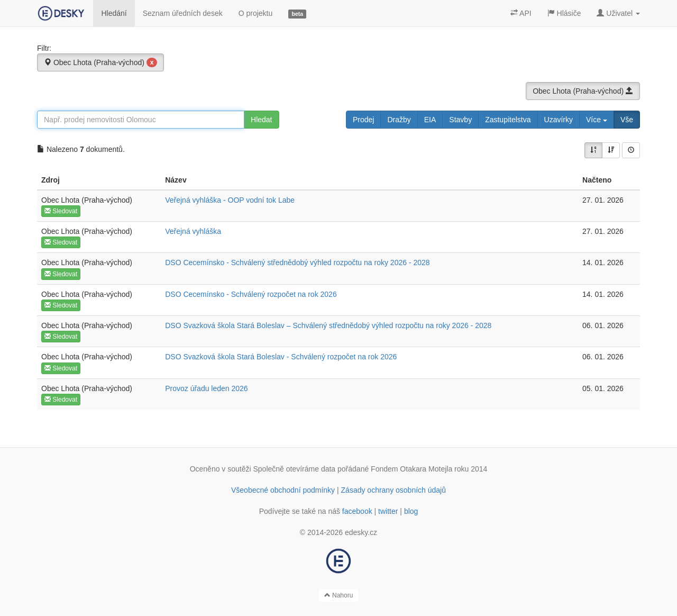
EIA (430, 120)
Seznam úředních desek (183, 13)
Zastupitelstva (508, 120)
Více (597, 120)
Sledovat (61, 211)
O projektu (256, 13)
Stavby (460, 120)
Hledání (114, 13)
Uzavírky (559, 120)
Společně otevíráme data (295, 469)
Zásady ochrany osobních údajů (394, 490)
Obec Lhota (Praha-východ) (100, 62)
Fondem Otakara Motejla (411, 469)
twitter (388, 511)
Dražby (399, 120)
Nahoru (339, 595)
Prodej (363, 120)
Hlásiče (564, 13)
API (521, 13)
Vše (627, 120)
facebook (357, 511)
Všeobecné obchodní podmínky (283, 490)
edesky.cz (361, 532)
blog (411, 511)
